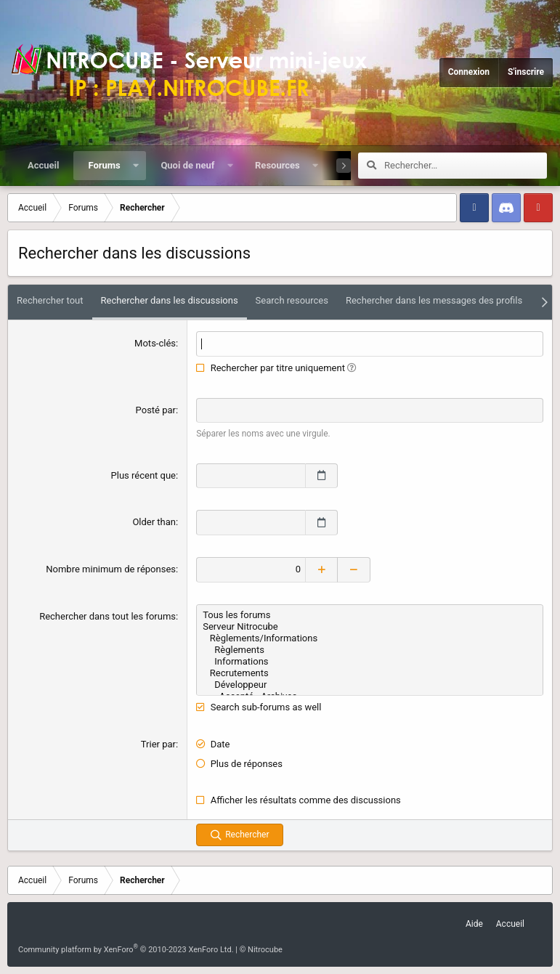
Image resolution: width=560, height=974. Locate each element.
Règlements (370, 650)
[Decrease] (354, 570)
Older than (154, 522)
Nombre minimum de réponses (111, 569)
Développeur (370, 685)
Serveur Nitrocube (370, 627)
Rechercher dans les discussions (170, 300)
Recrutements (370, 673)
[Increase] (321, 570)
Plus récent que (143, 475)
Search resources (292, 300)
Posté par (156, 410)
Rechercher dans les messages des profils (434, 300)
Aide (474, 924)
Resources (277, 165)
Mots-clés (155, 343)
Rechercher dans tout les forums (107, 616)
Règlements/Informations (370, 638)
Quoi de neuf (187, 165)
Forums (104, 165)
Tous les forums (370, 615)
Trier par (158, 744)
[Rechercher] (466, 166)
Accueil (43, 165)
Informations (370, 662)
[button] (135, 166)
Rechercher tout (50, 300)
